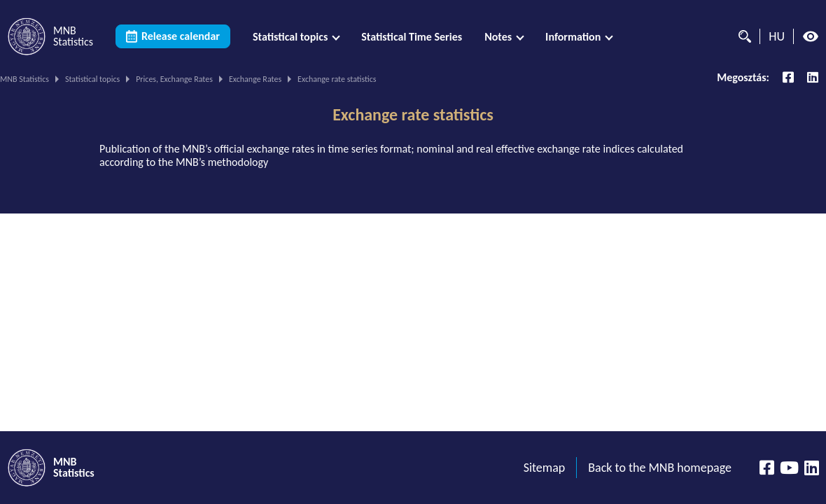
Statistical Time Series (412, 37)
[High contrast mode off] (811, 36)
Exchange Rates (255, 79)
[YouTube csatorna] (789, 468)
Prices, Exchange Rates (174, 79)
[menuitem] (296, 37)
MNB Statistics (24, 79)
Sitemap (545, 468)
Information (573, 37)
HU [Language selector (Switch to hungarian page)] (777, 36)
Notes (498, 37)
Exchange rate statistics (413, 115)
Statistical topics (290, 37)
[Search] (741, 36)
